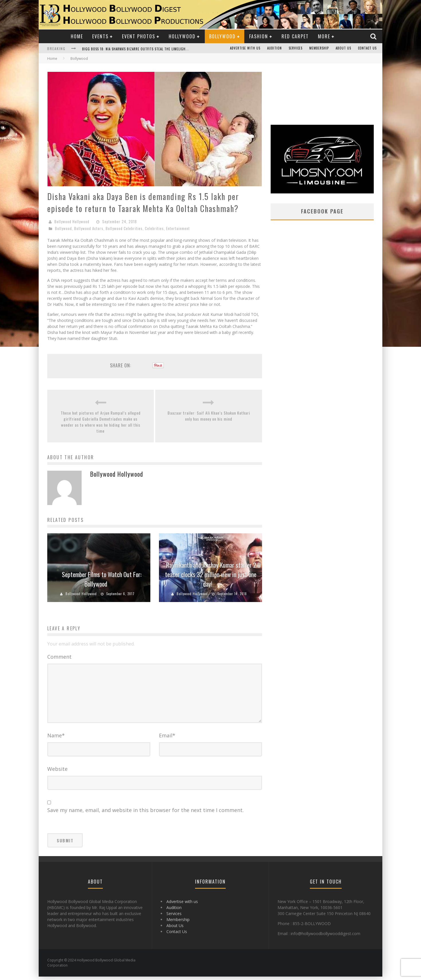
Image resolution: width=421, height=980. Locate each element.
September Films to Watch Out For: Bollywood (102, 579)
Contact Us (367, 48)
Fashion (259, 36)
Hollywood (182, 36)
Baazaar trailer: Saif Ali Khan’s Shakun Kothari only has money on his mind (209, 416)
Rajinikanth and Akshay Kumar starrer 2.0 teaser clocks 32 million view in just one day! (213, 574)
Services (296, 48)
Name (56, 739)
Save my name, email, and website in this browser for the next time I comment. (145, 813)
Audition (275, 48)
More (324, 36)
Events (100, 36)
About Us (343, 48)
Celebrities (154, 228)
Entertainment (178, 228)
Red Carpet (295, 36)
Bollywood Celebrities (124, 228)
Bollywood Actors (89, 228)
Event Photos (139, 36)
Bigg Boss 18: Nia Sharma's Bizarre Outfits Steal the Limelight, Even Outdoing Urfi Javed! (158, 49)
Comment (59, 657)
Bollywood (222, 36)
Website (57, 772)
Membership (319, 48)
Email (167, 739)
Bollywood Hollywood (72, 221)
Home (77, 36)
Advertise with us (245, 48)
